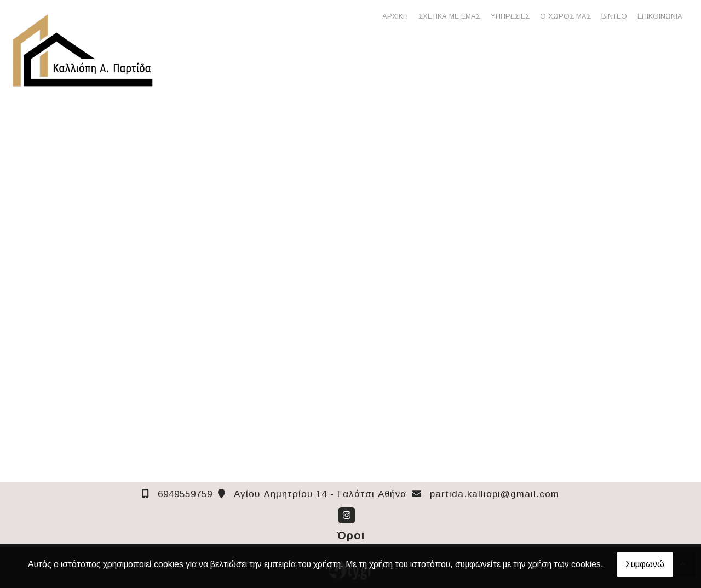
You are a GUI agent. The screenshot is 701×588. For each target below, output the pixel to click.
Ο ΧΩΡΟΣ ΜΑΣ (565, 16)
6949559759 (185, 494)
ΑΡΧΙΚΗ (395, 16)
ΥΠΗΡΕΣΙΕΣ (510, 16)
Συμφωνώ (645, 564)
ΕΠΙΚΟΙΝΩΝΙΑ (660, 16)
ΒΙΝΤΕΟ (614, 16)
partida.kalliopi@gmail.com (495, 494)
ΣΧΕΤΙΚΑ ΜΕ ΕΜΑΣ (449, 16)
